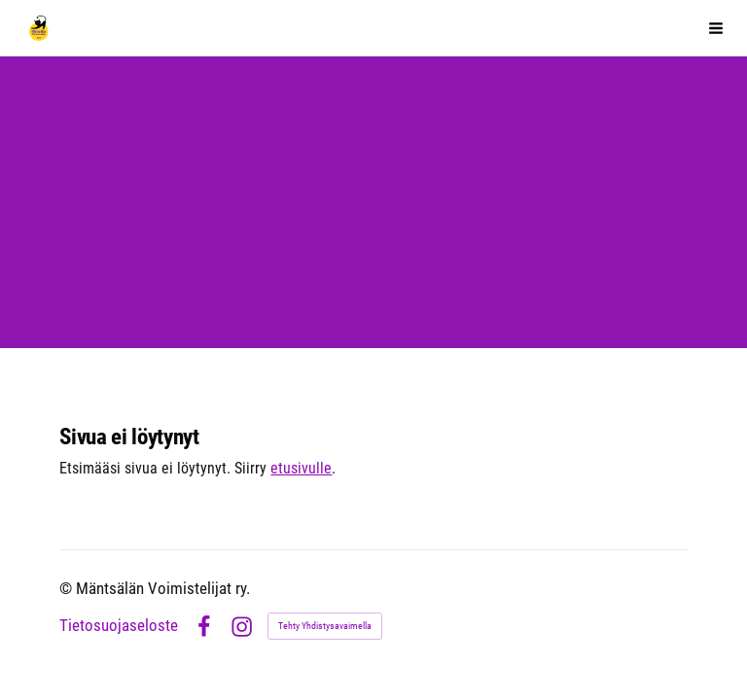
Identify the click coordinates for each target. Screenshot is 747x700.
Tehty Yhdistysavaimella (325, 626)
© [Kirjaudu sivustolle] (68, 589)
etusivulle (301, 469)
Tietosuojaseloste (119, 627)
